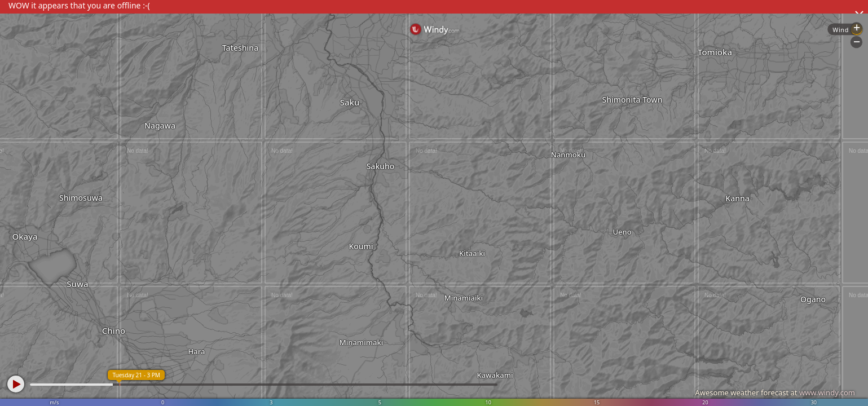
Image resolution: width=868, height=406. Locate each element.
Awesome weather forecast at (775, 392)
